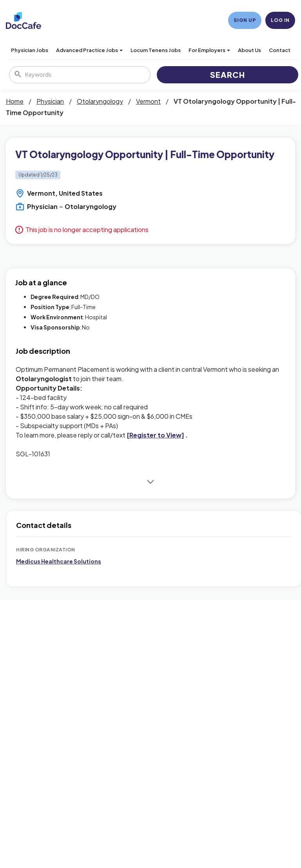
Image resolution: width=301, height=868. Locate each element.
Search (228, 75)
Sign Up (245, 20)
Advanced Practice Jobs (89, 50)
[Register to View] (155, 435)
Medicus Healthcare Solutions (59, 561)
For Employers (209, 50)
